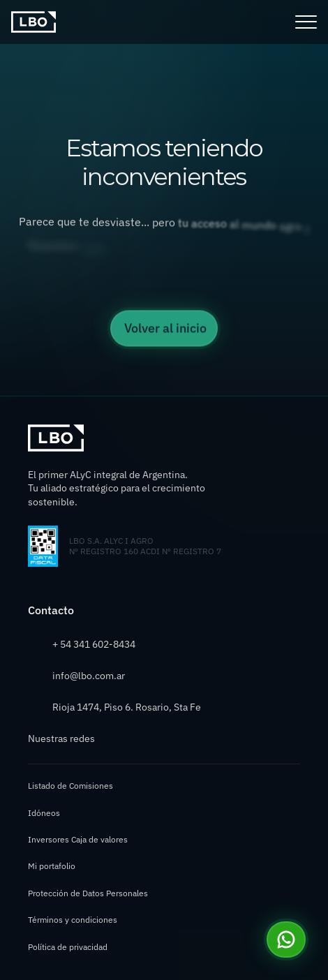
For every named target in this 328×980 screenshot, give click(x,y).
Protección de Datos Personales (88, 893)
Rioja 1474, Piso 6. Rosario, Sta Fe (127, 707)
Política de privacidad (68, 947)
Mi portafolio (52, 866)
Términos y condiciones (73, 920)
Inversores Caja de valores (78, 839)
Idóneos (44, 813)
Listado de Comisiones (70, 786)
